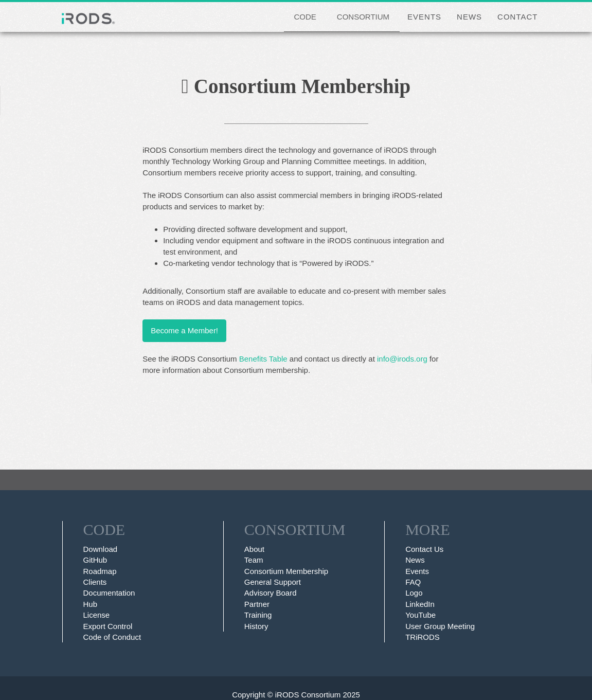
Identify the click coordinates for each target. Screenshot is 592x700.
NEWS (469, 17)
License (97, 615)
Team (254, 560)
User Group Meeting (440, 626)
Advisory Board (271, 593)
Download (101, 549)
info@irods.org (402, 359)
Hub (91, 604)
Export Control (108, 626)
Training (258, 615)
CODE (305, 17)
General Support (273, 582)
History (256, 626)
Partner (257, 604)
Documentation (109, 593)
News (415, 560)
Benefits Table (263, 359)
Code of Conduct (112, 637)
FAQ (413, 582)
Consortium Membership (286, 571)
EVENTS (424, 17)
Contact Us (424, 549)
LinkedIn (420, 604)
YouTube (420, 615)
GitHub (95, 560)
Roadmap (100, 571)
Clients (95, 582)
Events (417, 571)
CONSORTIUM (363, 17)
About (254, 549)
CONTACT (517, 17)
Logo (414, 593)
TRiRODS (423, 637)
